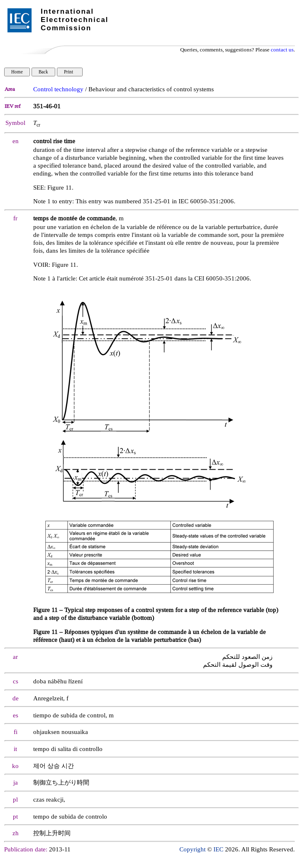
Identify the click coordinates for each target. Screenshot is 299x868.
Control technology (58, 89)
